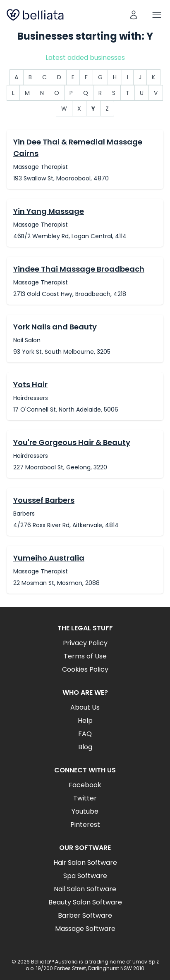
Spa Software (85, 876)
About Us (85, 707)
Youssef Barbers (44, 500)
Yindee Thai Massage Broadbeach (79, 269)
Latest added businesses (85, 58)
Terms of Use (85, 656)
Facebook (85, 785)
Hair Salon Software (85, 863)
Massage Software (85, 929)
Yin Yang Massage (49, 211)
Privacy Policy (85, 643)
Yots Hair (30, 385)
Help (85, 721)
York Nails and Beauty (55, 327)
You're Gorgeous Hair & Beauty (72, 442)
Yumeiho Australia (49, 558)
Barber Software (85, 915)
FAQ (85, 734)
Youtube (85, 811)
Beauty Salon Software (85, 902)
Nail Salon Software (85, 889)
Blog (85, 747)
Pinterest (85, 825)
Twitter (85, 798)
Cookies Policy (85, 669)
